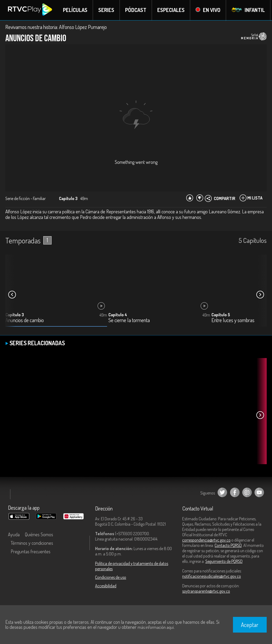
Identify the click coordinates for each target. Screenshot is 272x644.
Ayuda (14, 535)
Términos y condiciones (32, 543)
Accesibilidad (106, 586)
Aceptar (250, 625)
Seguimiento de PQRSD (224, 562)
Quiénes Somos (39, 535)
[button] (260, 295)
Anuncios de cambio (25, 321)
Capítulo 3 (15, 315)
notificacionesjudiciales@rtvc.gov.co (212, 576)
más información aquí (156, 627)
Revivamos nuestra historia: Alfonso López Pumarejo (56, 27)
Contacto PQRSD (228, 546)
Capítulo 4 (118, 315)
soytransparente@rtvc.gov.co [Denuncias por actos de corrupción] (206, 591)
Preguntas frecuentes (31, 552)
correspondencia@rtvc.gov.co (206, 540)
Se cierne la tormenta (129, 321)
